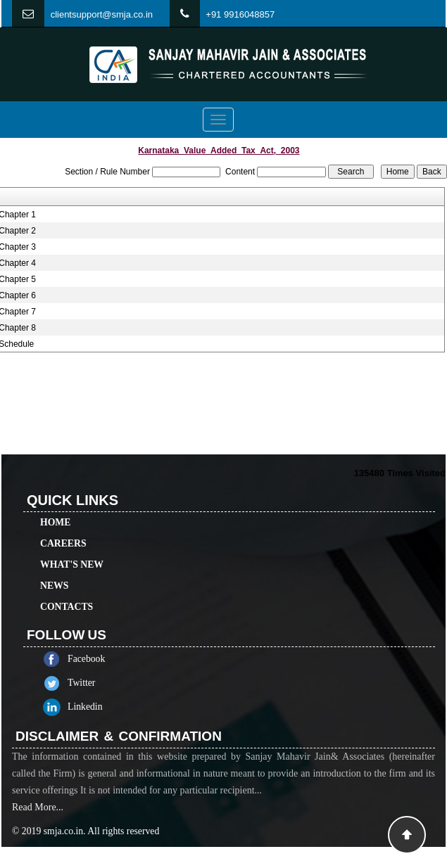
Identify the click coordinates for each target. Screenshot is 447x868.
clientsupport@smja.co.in (102, 14)
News (54, 565)
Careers (63, 523)
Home (55, 502)
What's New (72, 544)
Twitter (102, 683)
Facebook (107, 659)
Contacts (67, 586)
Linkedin (106, 707)
